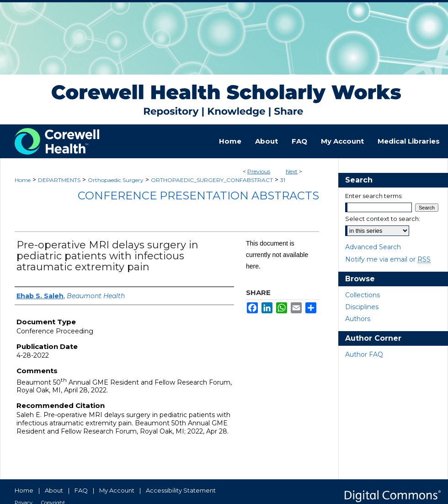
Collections (363, 295)
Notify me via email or (388, 259)
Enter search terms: (374, 196)
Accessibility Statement (181, 490)
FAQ (81, 490)
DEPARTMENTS (59, 180)
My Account (117, 490)
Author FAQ (364, 354)
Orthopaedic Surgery (116, 180)
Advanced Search (373, 247)
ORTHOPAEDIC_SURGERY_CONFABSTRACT (212, 180)
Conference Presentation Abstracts (198, 196)
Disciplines (362, 307)
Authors (358, 319)
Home (23, 180)
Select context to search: (383, 219)
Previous (259, 171)
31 (283, 180)
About (54, 490)
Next (292, 171)
